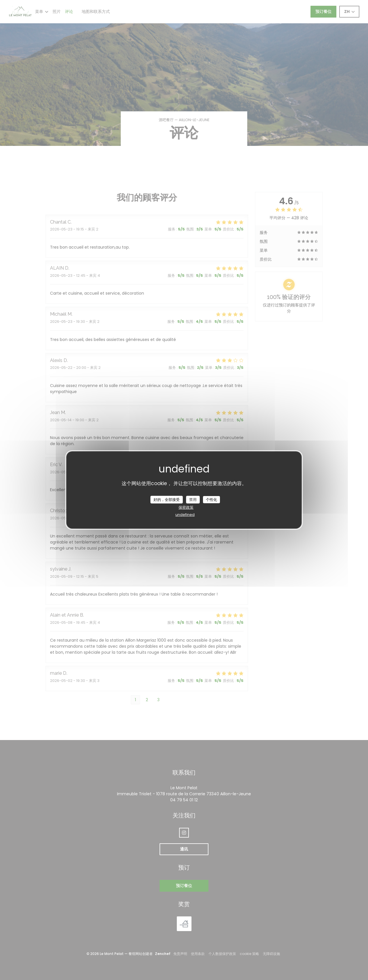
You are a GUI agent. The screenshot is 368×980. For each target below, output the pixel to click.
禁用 (193, 499)
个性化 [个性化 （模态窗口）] (211, 499)
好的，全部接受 (167, 499)
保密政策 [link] (186, 507)
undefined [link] (185, 515)
